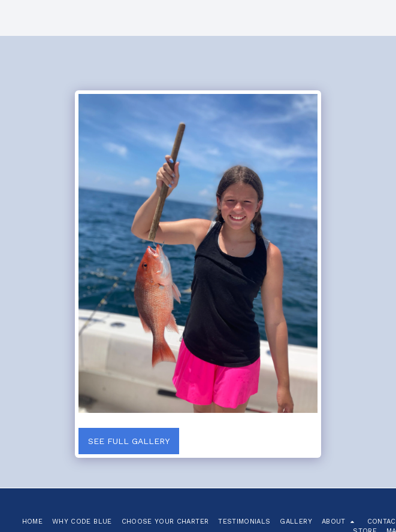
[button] (340, 522)
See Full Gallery (129, 441)
